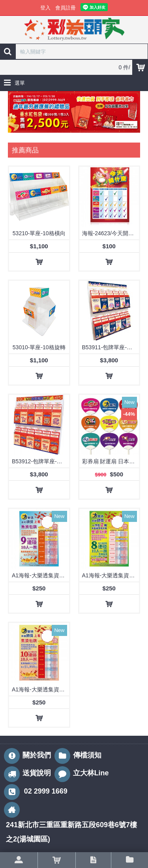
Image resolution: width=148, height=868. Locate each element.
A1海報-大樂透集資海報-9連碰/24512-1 (40, 575)
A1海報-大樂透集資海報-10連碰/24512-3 (40, 689)
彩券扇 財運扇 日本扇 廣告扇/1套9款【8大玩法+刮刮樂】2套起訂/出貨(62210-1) (111, 461)
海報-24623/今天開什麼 (111, 233)
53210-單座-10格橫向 (39, 233)
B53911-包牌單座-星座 (110, 347)
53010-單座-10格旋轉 (39, 347)
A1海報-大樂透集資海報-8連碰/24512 (111, 575)
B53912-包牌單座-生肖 (40, 461)
